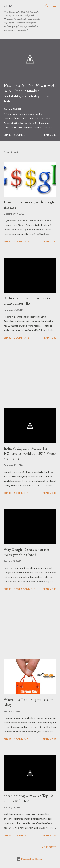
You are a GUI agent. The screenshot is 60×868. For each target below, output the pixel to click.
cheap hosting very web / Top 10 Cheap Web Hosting (28, 798)
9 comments (22, 338)
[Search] (47, 6)
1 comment (21, 135)
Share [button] (8, 135)
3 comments (22, 242)
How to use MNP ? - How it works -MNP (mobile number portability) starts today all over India (30, 93)
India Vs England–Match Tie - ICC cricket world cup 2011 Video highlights (30, 453)
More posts (49, 847)
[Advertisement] (30, 374)
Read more (50, 135)
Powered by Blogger (30, 859)
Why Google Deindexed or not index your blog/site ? (27, 552)
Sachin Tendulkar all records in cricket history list (27, 301)
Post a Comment (24, 589)
